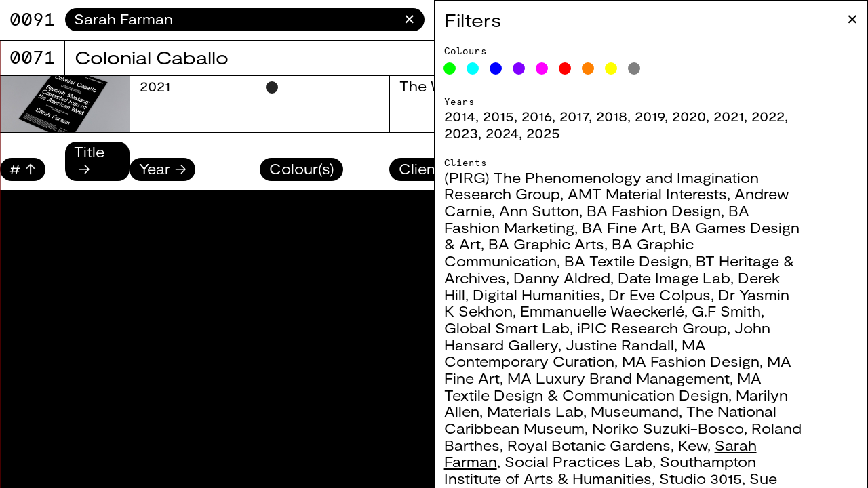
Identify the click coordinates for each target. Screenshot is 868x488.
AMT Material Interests (647, 194)
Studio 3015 (701, 478)
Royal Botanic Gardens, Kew (607, 445)
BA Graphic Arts (546, 244)
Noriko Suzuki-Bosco (668, 428)
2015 (498, 116)
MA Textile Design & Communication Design (603, 386)
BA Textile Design (626, 261)
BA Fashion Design (654, 210)
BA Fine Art (622, 227)
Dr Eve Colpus (659, 294)
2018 (612, 116)
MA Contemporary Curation (575, 353)
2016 (537, 116)
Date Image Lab (674, 278)
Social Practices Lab (578, 461)
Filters (473, 20)
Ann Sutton (539, 210)
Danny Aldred (562, 278)
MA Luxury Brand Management (618, 378)
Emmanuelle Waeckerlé (602, 311)
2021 (729, 116)
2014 (460, 116)
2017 (574, 116)
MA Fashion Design (691, 361)
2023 (461, 133)
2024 (502, 133)
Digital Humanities (537, 294)
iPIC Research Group (652, 328)
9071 (33, 19)
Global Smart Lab (507, 328)
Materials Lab (535, 411)
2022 (768, 116)
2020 (689, 116)
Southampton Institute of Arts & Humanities (600, 470)
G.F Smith (726, 311)
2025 (543, 133)
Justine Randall (620, 345)
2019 (650, 116)
